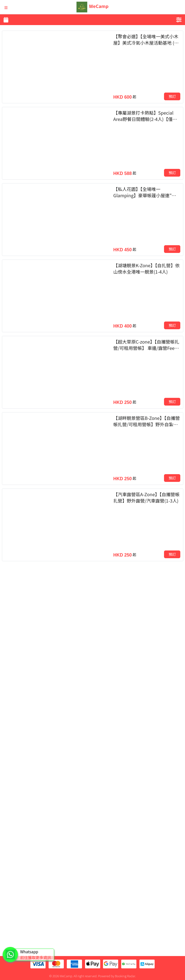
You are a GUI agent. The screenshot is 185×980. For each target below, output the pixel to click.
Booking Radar (125, 976)
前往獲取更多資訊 (36, 957)
